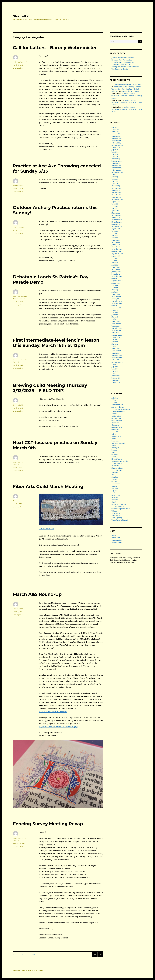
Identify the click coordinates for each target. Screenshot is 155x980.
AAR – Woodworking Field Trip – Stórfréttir (127, 85)
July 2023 (115, 177)
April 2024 (115, 157)
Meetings (115, 473)
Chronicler (115, 425)
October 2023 (116, 170)
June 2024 (115, 152)
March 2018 (116, 322)
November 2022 (117, 195)
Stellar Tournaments (119, 504)
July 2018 (115, 312)
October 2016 (116, 360)
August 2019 (116, 283)
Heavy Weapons (117, 459)
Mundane (115, 477)
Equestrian (115, 441)
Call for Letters (117, 416)
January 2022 (116, 218)
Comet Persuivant (118, 427)
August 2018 (116, 310)
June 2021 (115, 233)
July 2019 (115, 285)
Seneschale (115, 500)
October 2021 (116, 224)
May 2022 (115, 209)
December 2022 (117, 193)
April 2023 (115, 184)
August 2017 (116, 337)
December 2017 (117, 328)
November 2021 (117, 222)
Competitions (116, 432)
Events (114, 445)
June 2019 (115, 288)
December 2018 (117, 301)
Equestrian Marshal (118, 443)
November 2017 (117, 331)
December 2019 (117, 274)
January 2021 (116, 245)
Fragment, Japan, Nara (46, 528)
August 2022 (116, 202)
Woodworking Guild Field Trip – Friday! (127, 87)
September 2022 (117, 199)
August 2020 (116, 256)
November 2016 (117, 358)
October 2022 (116, 197)
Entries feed (116, 538)
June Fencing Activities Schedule (123, 58)
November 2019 (117, 276)
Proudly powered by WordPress (33, 971)
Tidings (114, 511)
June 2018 (115, 315)
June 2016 (115, 369)
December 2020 (117, 247)
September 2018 (117, 308)
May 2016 (115, 371)
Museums (115, 479)
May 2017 (115, 344)
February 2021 (116, 242)
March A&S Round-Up (37, 594)
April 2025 (115, 129)
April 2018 (115, 319)
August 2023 (116, 175)
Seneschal (115, 497)
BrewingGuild (18, 405)
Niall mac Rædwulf (20, 62)
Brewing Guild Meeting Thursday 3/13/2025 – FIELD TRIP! (50, 388)
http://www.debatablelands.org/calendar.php (58, 726)
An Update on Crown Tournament (123, 62)
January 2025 (116, 136)
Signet (114, 502)
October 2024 (116, 143)
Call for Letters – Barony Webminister (55, 48)
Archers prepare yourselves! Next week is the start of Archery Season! (127, 96)
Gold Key (115, 455)
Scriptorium (116, 495)
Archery (114, 403)
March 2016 (116, 376)
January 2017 (116, 353)
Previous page (95, 957)
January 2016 (116, 380)
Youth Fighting (117, 518)
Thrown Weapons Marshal (121, 509)
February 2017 (116, 351)
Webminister (116, 516)
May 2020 (115, 263)
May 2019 (115, 290)
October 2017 (116, 333)
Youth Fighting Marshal (120, 520)
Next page (100, 957)
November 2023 (117, 168)
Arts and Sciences (118, 407)
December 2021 (117, 220)
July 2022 (115, 204)
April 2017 (115, 346)
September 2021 (117, 227)
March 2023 (116, 186)
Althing (114, 400)
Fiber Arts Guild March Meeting (48, 486)
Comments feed (117, 540)
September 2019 (117, 281)
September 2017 (117, 335)
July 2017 (115, 340)
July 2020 (115, 258)
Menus (114, 475)
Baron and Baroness (118, 412)
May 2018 (115, 317)
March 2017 (116, 349)
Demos (114, 439)
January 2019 (116, 299)
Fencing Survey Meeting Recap (48, 824)
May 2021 (115, 236)
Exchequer (115, 448)
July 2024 (115, 150)
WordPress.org (117, 542)
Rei (14, 501)
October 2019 (116, 279)
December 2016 (117, 355)
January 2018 (116, 326)
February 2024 (116, 161)
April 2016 (115, 373)
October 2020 (116, 251)
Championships (117, 421)
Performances (116, 484)
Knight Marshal (117, 464)
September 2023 (117, 172)
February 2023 (116, 188)
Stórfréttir (21, 16)
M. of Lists (115, 466)
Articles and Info (117, 405)
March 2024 (116, 159)
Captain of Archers (118, 418)
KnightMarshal (18, 186)
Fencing (114, 450)
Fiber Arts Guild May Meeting (122, 60)
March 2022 (116, 213)
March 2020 (116, 267)
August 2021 (116, 229)
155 (34, 954)
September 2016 (117, 362)
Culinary (114, 434)
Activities (115, 398)
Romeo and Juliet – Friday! (130, 91)
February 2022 (116, 215)
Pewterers (115, 486)
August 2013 (116, 383)
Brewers (114, 414)
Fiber (113, 452)
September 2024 (117, 145)
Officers (114, 482)
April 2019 (115, 292)
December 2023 (117, 166)
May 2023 (115, 181)
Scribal (114, 493)
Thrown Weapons (118, 507)
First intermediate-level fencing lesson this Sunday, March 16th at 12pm (56, 343)
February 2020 (116, 270)
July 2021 (115, 231)
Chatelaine (115, 423)
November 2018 (117, 303)
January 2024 (116, 163)
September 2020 (117, 254)
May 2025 (115, 127)
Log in (114, 536)
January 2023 (116, 190)
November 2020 (117, 249)
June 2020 (115, 260)
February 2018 (116, 324)
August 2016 (116, 364)
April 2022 (115, 211)
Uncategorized (18, 68)
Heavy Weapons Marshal (120, 461)
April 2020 (115, 265)
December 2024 (117, 138)
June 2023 (115, 179)
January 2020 (116, 272)
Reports (114, 491)
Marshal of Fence (117, 468)
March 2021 (116, 240)
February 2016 (116, 378)
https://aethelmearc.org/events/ (53, 711)
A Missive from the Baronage (121, 65)
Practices (115, 488)
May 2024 (115, 154)
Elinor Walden (18, 609)
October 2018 (116, 306)
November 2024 (117, 141)
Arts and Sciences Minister (121, 409)
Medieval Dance (117, 470)
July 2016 (115, 367)
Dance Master (116, 436)
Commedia (115, 430)
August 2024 (116, 147)
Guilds (114, 457)
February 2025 (116, 134)
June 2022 (115, 206)
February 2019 (116, 297)
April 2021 (115, 238)
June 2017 (115, 342)
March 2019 (116, 294)
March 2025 (116, 132)
